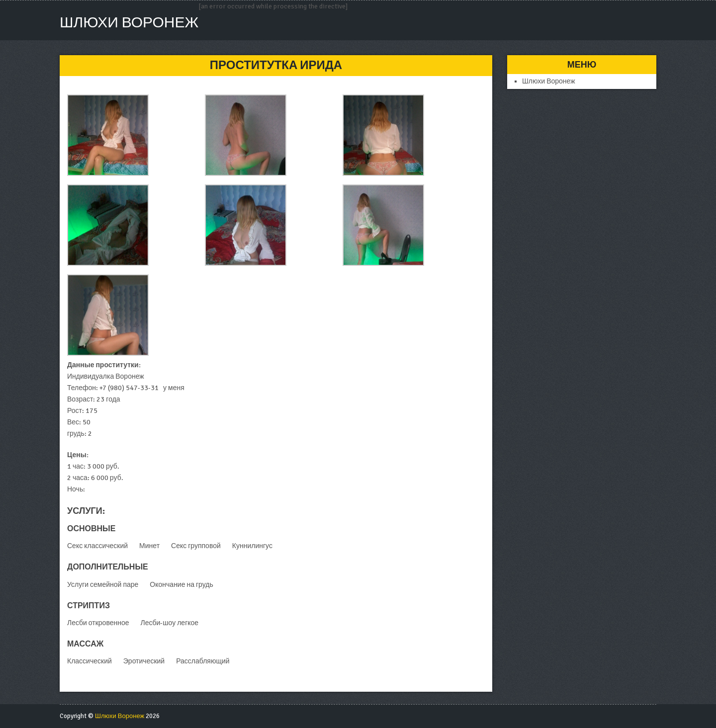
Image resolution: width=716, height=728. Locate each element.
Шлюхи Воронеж (129, 23)
